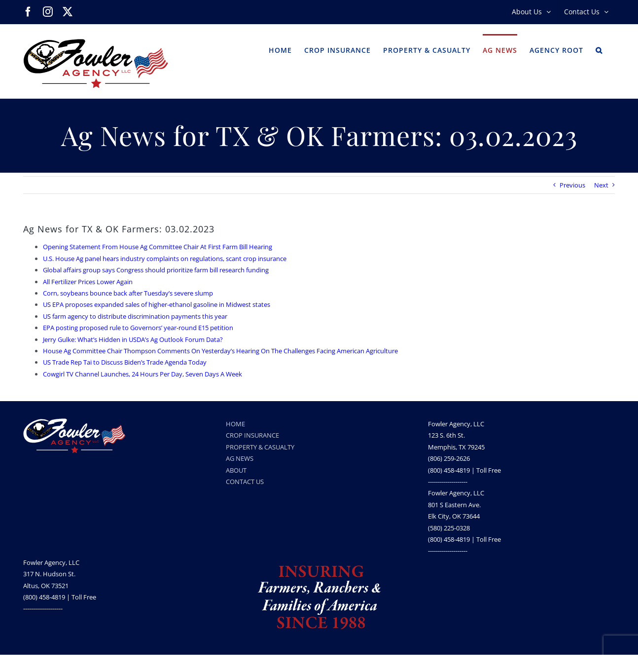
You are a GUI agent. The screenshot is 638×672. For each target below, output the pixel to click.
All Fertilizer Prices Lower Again (88, 282)
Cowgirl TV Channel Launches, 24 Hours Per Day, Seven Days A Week (142, 374)
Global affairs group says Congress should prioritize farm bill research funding (156, 270)
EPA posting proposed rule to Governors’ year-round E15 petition (138, 328)
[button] (599, 49)
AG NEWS (240, 458)
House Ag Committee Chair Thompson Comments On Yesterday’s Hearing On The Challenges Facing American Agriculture (220, 351)
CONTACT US (245, 482)
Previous (572, 185)
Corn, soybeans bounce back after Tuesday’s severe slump (128, 293)
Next (601, 185)
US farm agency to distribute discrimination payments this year (135, 316)
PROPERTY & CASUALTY (260, 447)
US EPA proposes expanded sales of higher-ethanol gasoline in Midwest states (157, 304)
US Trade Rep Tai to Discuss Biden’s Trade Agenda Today (125, 362)
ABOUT (236, 470)
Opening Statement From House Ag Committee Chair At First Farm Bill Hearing (158, 247)
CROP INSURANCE (252, 435)
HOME (235, 424)
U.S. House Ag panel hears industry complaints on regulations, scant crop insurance (165, 259)
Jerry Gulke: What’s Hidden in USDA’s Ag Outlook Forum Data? (133, 339)
